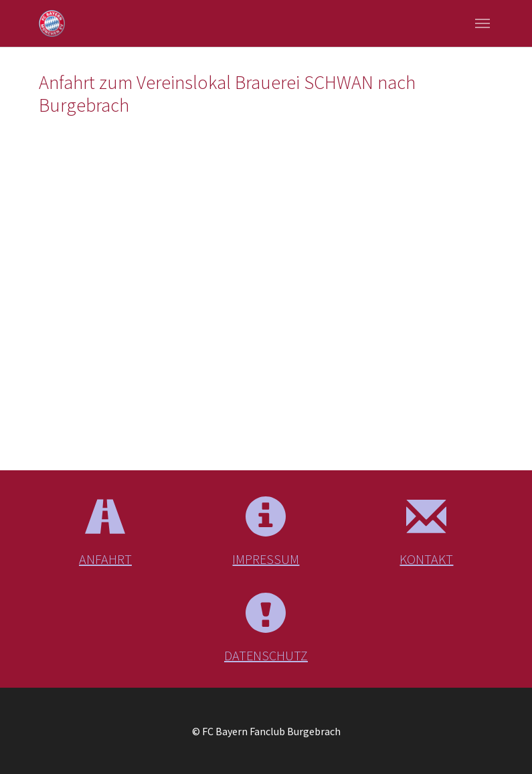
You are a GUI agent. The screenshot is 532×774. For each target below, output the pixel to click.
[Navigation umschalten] (482, 23)
